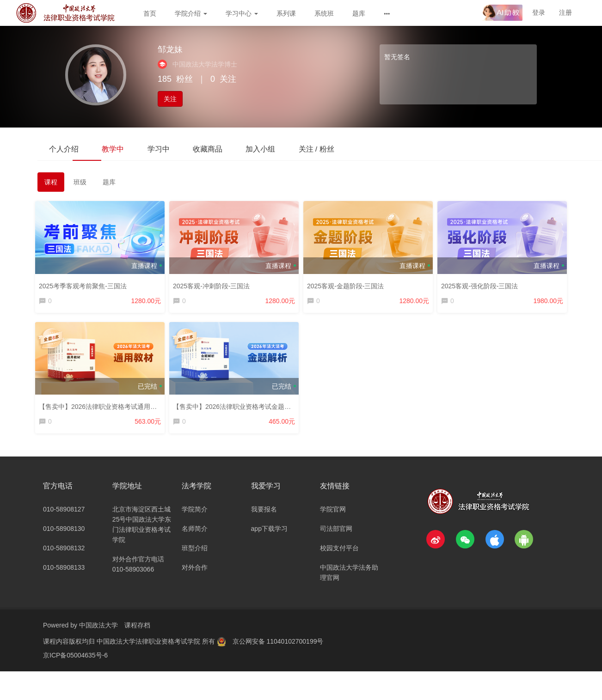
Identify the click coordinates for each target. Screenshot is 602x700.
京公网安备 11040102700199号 (278, 646)
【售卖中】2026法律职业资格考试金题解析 (237, 407)
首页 (150, 13)
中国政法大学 (98, 630)
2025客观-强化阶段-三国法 (482, 284)
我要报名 (264, 514)
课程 (51, 183)
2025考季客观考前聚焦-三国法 (85, 284)
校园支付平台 (339, 553)
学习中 (170, 149)
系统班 (324, 13)
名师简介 (195, 533)
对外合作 (195, 572)
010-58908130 (64, 533)
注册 (565, 12)
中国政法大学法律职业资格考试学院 (149, 646)
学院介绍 (191, 13)
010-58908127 (64, 514)
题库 (359, 13)
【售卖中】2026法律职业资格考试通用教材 (103, 407)
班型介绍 (195, 553)
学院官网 (333, 514)
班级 (80, 183)
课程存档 (137, 630)
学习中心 (242, 13)
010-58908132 (64, 553)
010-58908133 (64, 572)
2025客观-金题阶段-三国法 (348, 284)
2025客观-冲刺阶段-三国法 (214, 284)
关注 (170, 99)
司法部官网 (336, 533)
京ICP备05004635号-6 (75, 660)
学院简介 (195, 514)
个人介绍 (66, 149)
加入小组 (281, 149)
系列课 (286, 13)
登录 (539, 12)
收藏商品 (223, 149)
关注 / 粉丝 (341, 149)
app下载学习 (269, 533)
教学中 (120, 149)
